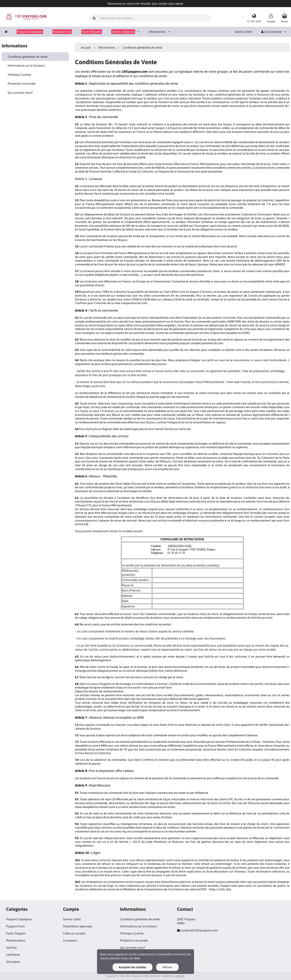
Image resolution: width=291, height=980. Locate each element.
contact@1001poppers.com (199, 930)
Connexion (70, 940)
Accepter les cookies (132, 967)
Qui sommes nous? (20, 93)
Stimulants (13, 962)
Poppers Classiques (19, 919)
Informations (157, 32)
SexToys (11, 948)
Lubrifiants (13, 955)
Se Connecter (272, 32)
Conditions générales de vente (28, 57)
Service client (243, 32)
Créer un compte (74, 933)
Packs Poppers (16, 933)
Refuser (167, 967)
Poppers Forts (15, 926)
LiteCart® (180, 976)
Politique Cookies (19, 75)
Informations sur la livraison (26, 65)
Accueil (86, 47)
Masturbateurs (16, 940)
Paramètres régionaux (78, 926)
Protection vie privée (22, 84)
